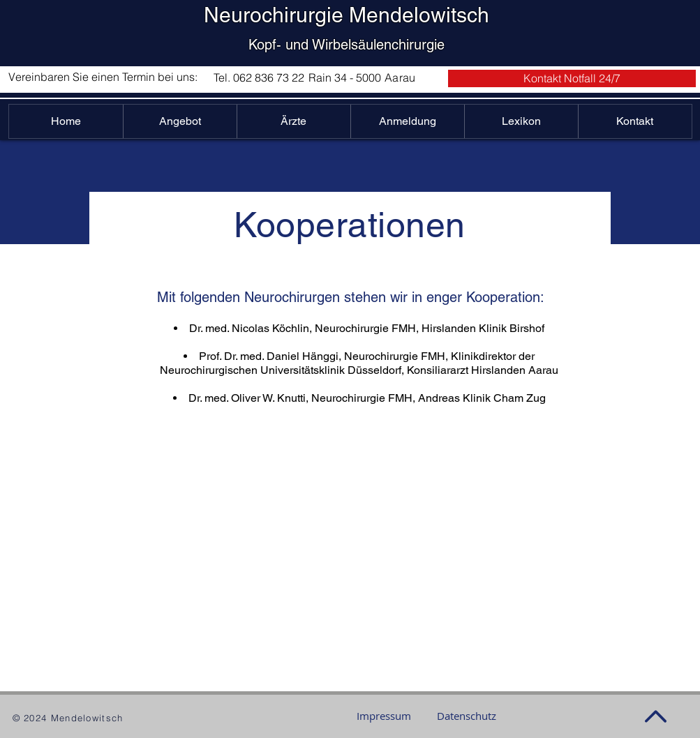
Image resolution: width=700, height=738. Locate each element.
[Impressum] (384, 716)
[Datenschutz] (467, 716)
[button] (572, 78)
